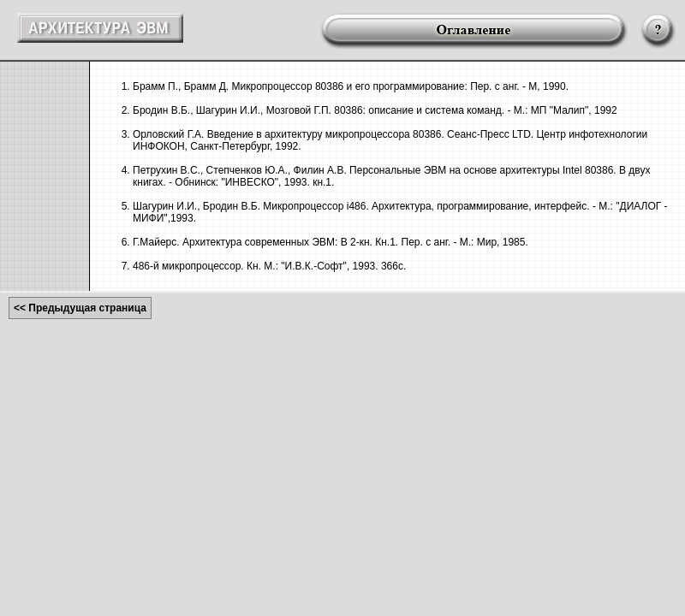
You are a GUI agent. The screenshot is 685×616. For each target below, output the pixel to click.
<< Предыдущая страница (80, 308)
